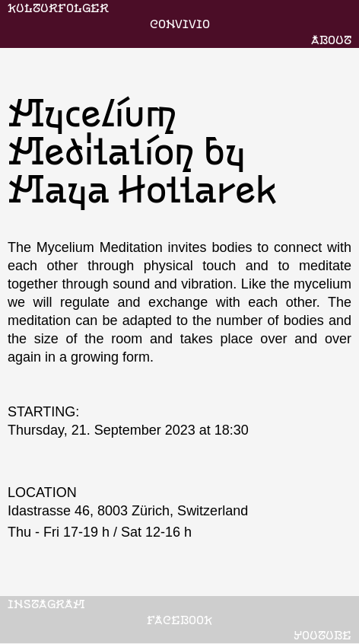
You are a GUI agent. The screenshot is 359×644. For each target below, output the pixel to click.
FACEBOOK (179, 620)
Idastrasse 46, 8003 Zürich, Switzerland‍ (128, 511)
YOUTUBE (322, 635)
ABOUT (331, 40)
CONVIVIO (180, 24)
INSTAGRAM (46, 604)
